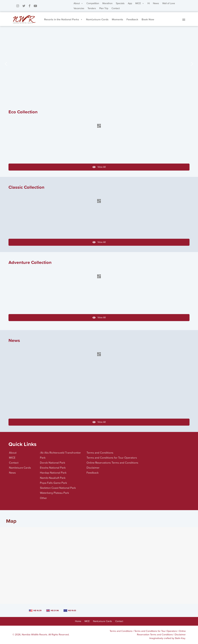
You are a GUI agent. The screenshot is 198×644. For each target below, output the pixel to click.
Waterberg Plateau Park (54, 493)
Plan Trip (104, 9)
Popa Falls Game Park (53, 483)
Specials (120, 4)
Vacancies (79, 9)
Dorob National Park (53, 463)
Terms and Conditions (100, 453)
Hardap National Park (53, 473)
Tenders (92, 9)
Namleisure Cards (20, 468)
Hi (148, 4)
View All (99, 167)
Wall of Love (169, 4)
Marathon (107, 4)
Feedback (132, 20)
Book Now (148, 20)
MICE (140, 4)
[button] (6, 64)
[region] (99, 64)
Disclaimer (93, 468)
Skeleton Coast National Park (58, 488)
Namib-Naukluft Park (53, 478)
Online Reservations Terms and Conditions (112, 463)
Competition (93, 4)
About (78, 4)
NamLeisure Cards (97, 20)
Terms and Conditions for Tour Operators (112, 458)
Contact (116, 9)
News (156, 4)
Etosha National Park (53, 468)
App (130, 4)
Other (43, 498)
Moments (117, 20)
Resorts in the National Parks (63, 20)
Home (78, 621)
